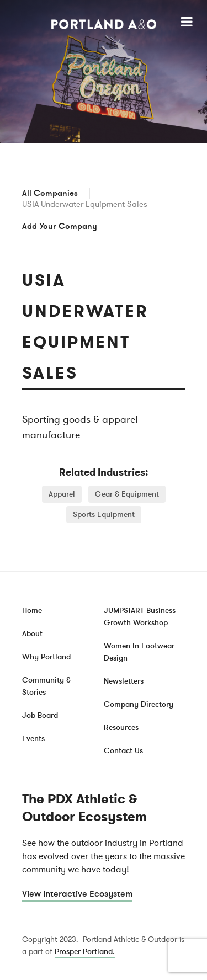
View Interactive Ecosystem (77, 894)
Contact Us (123, 751)
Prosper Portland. (85, 952)
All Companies (50, 193)
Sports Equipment (104, 515)
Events (33, 739)
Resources (121, 728)
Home (32, 611)
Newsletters (124, 681)
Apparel (62, 494)
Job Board (40, 715)
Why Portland (46, 657)
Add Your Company (60, 226)
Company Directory (139, 704)
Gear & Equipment (127, 494)
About (32, 634)
